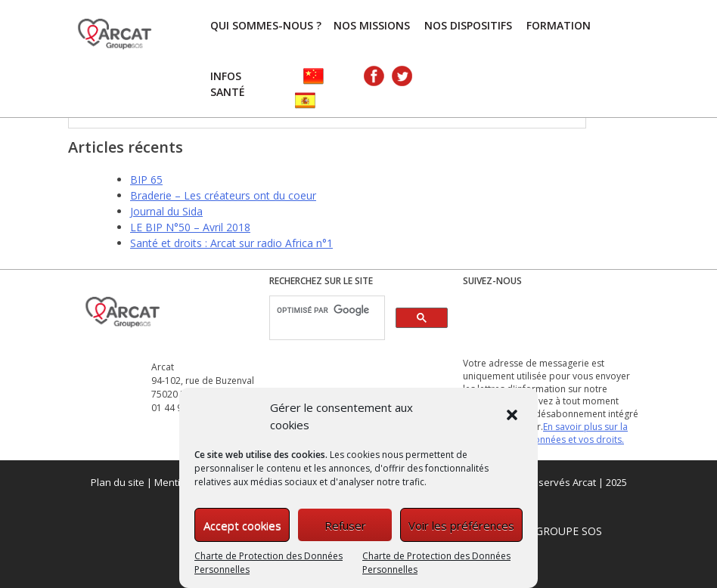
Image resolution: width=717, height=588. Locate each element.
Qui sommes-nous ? (266, 25)
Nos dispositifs (468, 25)
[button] (514, 416)
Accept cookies (242, 525)
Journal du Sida (166, 211)
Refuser (345, 525)
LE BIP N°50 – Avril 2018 (190, 227)
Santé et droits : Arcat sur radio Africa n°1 (231, 243)
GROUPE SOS (569, 531)
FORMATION (559, 25)
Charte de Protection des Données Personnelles (268, 563)
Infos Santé (228, 84)
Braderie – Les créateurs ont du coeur (223, 195)
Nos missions (372, 25)
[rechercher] (326, 311)
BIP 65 (146, 179)
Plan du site (118, 482)
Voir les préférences (461, 525)
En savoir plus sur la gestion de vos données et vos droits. (545, 433)
